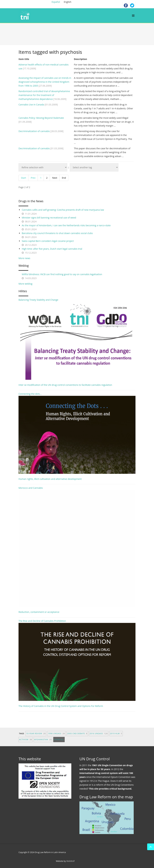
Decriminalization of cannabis (34, 131)
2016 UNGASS (99, 733)
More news (24, 258)
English (68, 2)
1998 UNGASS (56, 733)
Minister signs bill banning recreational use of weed (49, 218)
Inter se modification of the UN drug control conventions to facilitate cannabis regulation (65, 385)
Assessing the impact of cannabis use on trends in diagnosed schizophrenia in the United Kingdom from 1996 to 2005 (45, 82)
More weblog (25, 284)
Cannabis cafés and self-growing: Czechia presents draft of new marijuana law (63, 210)
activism (26, 739)
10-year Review (36, 733)
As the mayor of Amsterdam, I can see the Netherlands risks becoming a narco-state (66, 225)
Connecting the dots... (77, 433)
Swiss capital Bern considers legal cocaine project (48, 241)
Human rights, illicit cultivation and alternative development (50, 479)
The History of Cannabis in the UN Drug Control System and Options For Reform (61, 706)
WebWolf (70, 861)
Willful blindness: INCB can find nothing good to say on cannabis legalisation (62, 274)
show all (59, 739)
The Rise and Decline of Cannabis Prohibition (77, 660)
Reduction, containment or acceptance (39, 612)
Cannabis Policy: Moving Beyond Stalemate (41, 118)
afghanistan (43, 739)
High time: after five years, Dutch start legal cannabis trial (52, 249)
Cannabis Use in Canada (31, 105)
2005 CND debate (77, 733)
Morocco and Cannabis (77, 547)
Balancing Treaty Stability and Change (77, 339)
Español (56, 2)
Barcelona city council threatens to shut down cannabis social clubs (57, 233)
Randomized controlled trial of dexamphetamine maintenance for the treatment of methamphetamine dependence (44, 95)
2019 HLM (116, 733)
